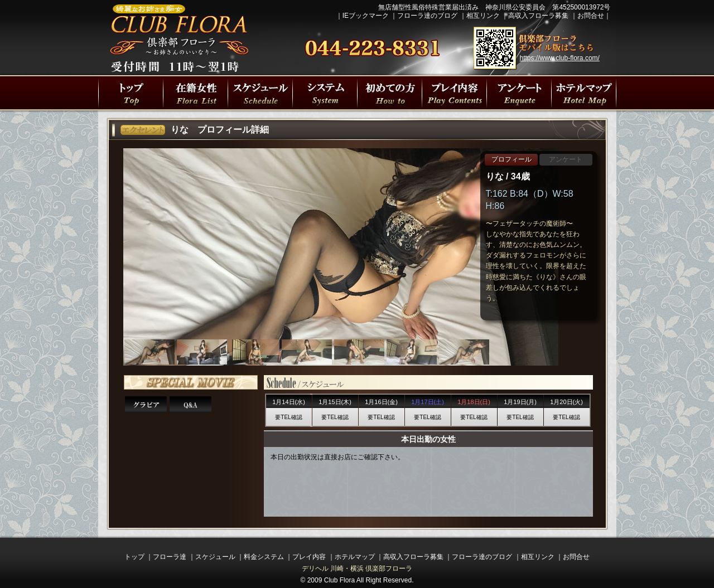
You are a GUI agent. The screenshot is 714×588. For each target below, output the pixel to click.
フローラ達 (195, 93)
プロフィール (512, 159)
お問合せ (591, 16)
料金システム (264, 557)
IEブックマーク (366, 16)
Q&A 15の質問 (190, 405)
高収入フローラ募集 (538, 16)
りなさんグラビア (146, 405)
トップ (134, 557)
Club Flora (339, 580)
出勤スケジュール (260, 93)
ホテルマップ (355, 557)
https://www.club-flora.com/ (560, 58)
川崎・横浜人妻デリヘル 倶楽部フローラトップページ (131, 93)
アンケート (566, 159)
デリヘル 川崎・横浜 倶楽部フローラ (357, 568)
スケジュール (215, 557)
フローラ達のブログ (427, 16)
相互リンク (483, 16)
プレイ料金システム (325, 93)
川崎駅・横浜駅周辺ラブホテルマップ (583, 93)
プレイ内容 (454, 93)
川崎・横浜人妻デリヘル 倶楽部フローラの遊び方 (519, 93)
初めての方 (389, 93)
